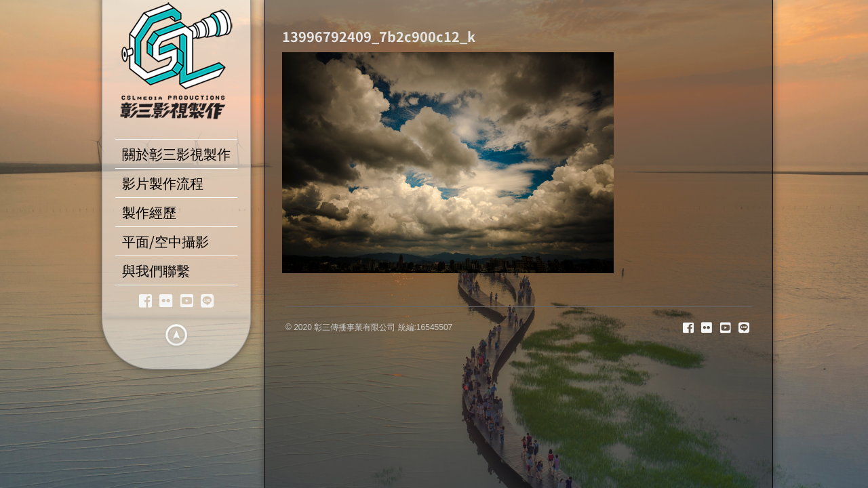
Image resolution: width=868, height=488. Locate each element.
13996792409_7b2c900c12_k (379, 36)
